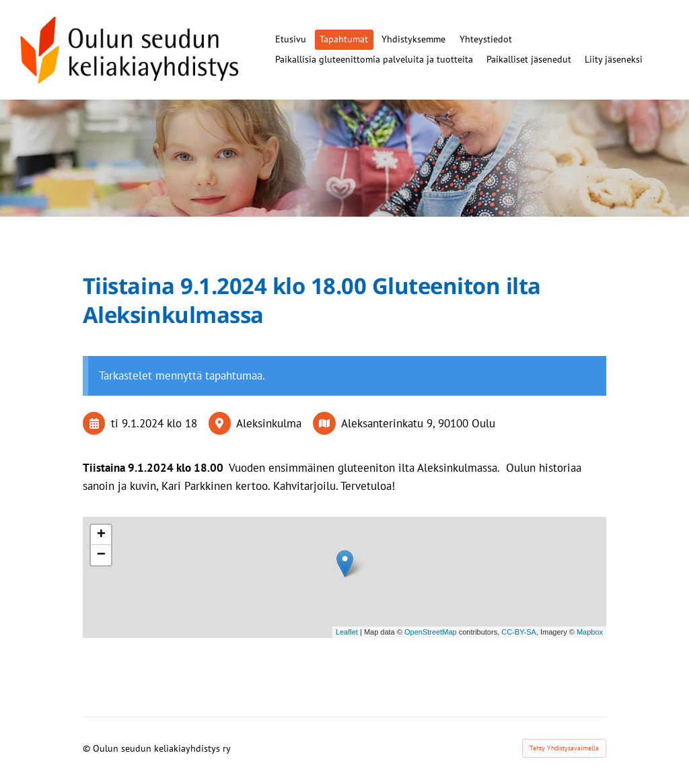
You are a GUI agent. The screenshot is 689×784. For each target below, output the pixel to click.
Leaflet (347, 632)
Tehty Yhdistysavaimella (564, 748)
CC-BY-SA (519, 632)
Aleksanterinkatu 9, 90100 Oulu (418, 423)
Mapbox (590, 632)
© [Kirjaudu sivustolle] (88, 748)
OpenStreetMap (431, 632)
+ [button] (101, 535)
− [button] (101, 555)
